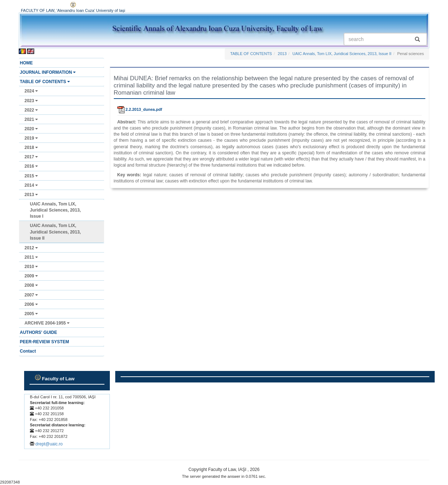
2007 (31, 295)
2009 (31, 276)
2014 (31, 185)
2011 (31, 257)
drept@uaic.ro (49, 444)
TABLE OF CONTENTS (45, 82)
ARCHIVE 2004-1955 (47, 323)
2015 (31, 176)
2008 (31, 285)
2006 (31, 304)
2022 (31, 110)
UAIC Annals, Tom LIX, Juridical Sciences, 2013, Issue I (55, 210)
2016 (31, 166)
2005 (31, 314)
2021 (31, 119)
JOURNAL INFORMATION (48, 72)
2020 (31, 129)
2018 (31, 148)
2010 (31, 267)
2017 (31, 157)
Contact (28, 351)
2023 (31, 101)
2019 (31, 138)
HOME (26, 63)
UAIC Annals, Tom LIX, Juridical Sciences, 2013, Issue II (55, 232)
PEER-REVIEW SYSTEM (44, 342)
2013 (31, 195)
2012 (31, 248)
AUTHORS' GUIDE (39, 332)
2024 (31, 91)
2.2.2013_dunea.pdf (140, 109)
